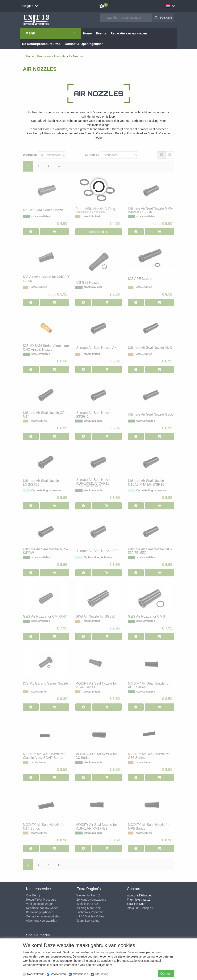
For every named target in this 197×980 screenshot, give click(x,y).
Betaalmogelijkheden (40, 912)
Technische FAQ (87, 904)
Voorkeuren (56, 974)
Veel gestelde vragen (40, 904)
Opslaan (166, 973)
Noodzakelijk (33, 974)
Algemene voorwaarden (42, 921)
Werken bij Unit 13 (88, 895)
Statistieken (79, 974)
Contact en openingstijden (43, 916)
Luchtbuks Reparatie (90, 912)
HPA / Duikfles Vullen (90, 916)
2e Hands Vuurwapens (91, 900)
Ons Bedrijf (33, 895)
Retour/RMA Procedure (41, 900)
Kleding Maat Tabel (89, 908)
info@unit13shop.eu (140, 908)
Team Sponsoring (88, 921)
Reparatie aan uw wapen (42, 908)
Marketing (100, 974)
